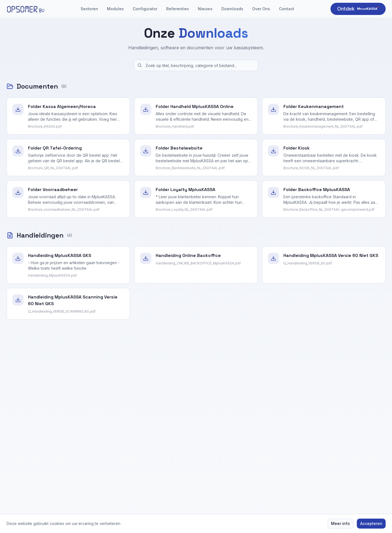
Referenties (178, 9)
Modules (115, 9)
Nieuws (205, 9)
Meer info (340, 523)
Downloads (232, 9)
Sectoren (89, 9)
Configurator (145, 9)
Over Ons (261, 9)
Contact (287, 9)
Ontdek (358, 9)
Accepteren (371, 523)
